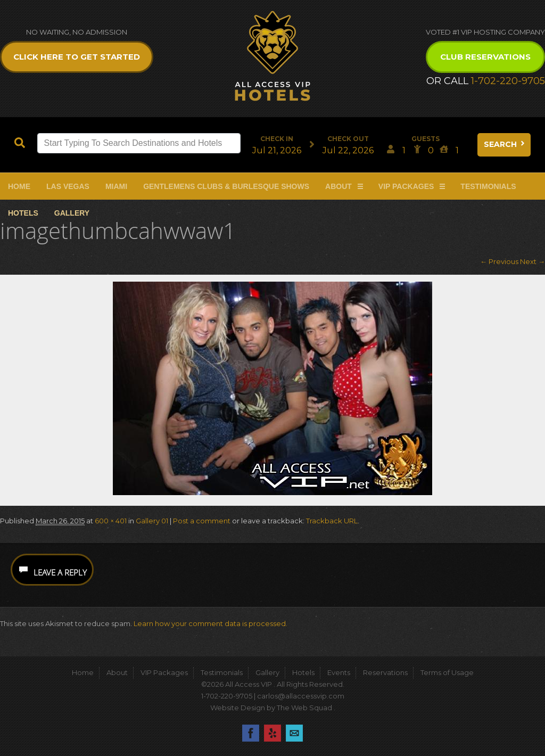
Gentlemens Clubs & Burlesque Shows (226, 186)
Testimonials (488, 186)
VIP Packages (406, 186)
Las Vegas (68, 186)
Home (19, 186)
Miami (116, 186)
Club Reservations (485, 57)
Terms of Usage (447, 672)
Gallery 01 (152, 521)
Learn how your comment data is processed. (210, 623)
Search (505, 144)
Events (339, 672)
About (338, 186)
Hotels (23, 213)
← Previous (499, 261)
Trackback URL (332, 521)
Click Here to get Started (77, 57)
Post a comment (202, 521)
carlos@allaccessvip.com (301, 696)
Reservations (385, 672)
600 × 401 (111, 521)
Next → (532, 261)
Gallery (72, 213)
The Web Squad (305, 708)
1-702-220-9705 (508, 81)
